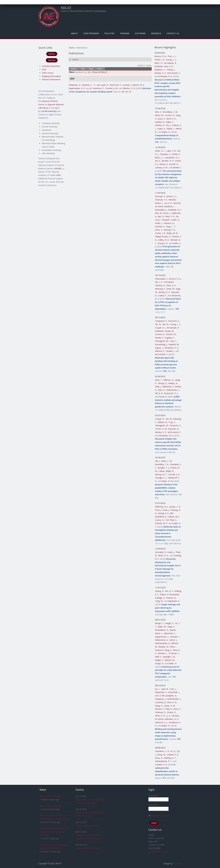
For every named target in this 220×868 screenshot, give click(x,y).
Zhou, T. (159, 230)
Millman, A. (168, 380)
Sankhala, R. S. (175, 210)
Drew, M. (171, 289)
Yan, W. (166, 324)
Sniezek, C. (175, 637)
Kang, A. (168, 650)
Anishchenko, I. (174, 699)
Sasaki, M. (169, 331)
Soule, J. (166, 510)
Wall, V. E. (159, 63)
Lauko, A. (161, 129)
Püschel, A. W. (112, 88)
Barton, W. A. (138, 85)
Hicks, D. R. (160, 716)
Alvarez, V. (160, 709)
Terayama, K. (161, 321)
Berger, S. (159, 623)
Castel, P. (162, 295)
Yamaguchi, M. (162, 341)
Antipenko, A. (75, 85)
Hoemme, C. (99, 88)
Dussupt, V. (160, 196)
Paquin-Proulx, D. (163, 236)
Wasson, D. (169, 223)
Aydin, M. (162, 627)
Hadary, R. (173, 383)
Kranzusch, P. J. (171, 393)
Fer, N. (158, 324)
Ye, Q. (173, 751)
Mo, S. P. (159, 282)
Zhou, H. (159, 758)
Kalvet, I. (171, 129)
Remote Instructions (51, 79)
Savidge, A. (160, 598)
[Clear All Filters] (100, 72)
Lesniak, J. (127, 85)
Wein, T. (159, 380)
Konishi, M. (171, 334)
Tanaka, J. (170, 351)
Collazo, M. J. (173, 517)
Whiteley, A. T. (170, 758)
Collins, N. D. (164, 240)
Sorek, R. (163, 397)
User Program (91, 33)
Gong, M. (161, 755)
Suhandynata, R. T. (163, 761)
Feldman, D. (161, 712)
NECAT (66, 8)
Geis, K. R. (169, 66)
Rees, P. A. (170, 216)
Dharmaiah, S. (161, 279)
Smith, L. (159, 223)
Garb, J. (158, 387)
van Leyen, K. (103, 85)
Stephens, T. (160, 70)
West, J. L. (159, 158)
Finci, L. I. (172, 56)
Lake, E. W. (171, 151)
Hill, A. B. (159, 393)
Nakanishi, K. (174, 601)
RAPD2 (52, 54)
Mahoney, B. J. (162, 507)
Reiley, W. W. (172, 233)
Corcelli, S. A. (174, 474)
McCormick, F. (174, 73)
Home (72, 48)
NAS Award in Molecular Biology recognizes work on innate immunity (54, 832)
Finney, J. (171, 70)
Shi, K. (158, 161)
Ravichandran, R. (163, 643)
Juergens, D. (171, 696)
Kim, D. (158, 112)
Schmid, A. (160, 227)
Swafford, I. (169, 206)
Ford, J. (158, 510)
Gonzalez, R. (161, 552)
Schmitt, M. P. (161, 523)
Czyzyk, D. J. (160, 328)
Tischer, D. (170, 115)
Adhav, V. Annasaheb (170, 594)
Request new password (159, 816)
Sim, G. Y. (169, 591)
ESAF (44, 69)
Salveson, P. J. (161, 722)
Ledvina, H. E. (173, 755)
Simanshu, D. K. (165, 76)
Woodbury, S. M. (170, 112)
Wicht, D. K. (163, 556)
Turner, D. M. (161, 429)
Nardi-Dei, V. (116, 85)
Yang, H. (171, 627)
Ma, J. (158, 461)
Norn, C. (177, 709)
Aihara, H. (164, 164)
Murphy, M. (164, 647)
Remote (52, 60)
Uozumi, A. (160, 334)
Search (75, 59)
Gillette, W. (163, 422)
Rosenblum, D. (162, 630)
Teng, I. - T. (171, 227)
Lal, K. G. (168, 203)
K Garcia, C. (174, 653)
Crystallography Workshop (88, 826)
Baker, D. (166, 132)
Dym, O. (162, 390)
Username (154, 795)
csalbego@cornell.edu (158, 851)
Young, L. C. (171, 60)
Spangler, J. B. (169, 657)
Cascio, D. (160, 520)
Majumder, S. (161, 692)
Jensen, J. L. (172, 196)
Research (156, 33)
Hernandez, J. (161, 210)
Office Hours (48, 73)
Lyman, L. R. (175, 507)
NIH (58, 175)
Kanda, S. (159, 338)
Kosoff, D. (174, 164)
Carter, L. (173, 640)
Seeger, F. (169, 623)
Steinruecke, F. (173, 390)
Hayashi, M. (174, 344)
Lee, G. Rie (160, 696)
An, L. (158, 689)
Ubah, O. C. (160, 151)
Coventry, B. (161, 702)
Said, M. (165, 689)
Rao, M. (159, 213)
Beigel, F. (159, 660)
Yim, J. (168, 125)
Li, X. (168, 716)
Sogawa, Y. (170, 338)
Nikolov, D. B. (129, 88)
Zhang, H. (159, 591)
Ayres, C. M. (167, 461)
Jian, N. (161, 216)
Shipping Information (51, 76)
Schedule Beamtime (51, 66)
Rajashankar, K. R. (77, 88)
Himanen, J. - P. (89, 85)
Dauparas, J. (161, 699)
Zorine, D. (172, 712)
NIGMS (58, 169)
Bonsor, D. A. (161, 56)
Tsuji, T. (173, 341)
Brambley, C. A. (162, 464)
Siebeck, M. (170, 660)
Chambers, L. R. (162, 751)
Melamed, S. (168, 387)
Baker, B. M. (167, 481)
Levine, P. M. (169, 706)
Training (125, 33)
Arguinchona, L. (162, 637)
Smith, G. (175, 220)
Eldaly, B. (170, 471)
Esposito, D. (174, 429)
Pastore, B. (171, 598)
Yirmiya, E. (162, 383)
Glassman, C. (170, 633)
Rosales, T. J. (163, 468)
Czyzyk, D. (160, 419)
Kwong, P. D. (170, 230)
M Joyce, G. (163, 243)
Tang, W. (159, 601)
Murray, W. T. (161, 474)
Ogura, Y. (159, 348)
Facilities (109, 33)
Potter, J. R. (160, 60)
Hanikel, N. (160, 122)
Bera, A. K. (171, 119)
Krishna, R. (160, 125)
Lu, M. (89, 88)
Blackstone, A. (161, 640)
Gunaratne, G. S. (172, 158)
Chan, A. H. (171, 285)
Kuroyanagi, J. (161, 344)
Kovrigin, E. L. (161, 478)
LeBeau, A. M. (161, 168)
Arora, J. (167, 213)
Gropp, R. (159, 663)
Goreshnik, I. (174, 692)
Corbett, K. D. (161, 765)
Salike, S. (170, 122)
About (74, 33)
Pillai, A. (169, 709)
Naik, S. (158, 657)
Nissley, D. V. (160, 73)
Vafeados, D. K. (172, 719)
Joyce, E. (162, 119)
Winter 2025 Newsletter (50, 796)
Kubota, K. (160, 351)
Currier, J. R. (160, 233)
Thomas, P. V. (161, 200)
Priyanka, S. (165, 154)
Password (154, 805)
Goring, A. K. (163, 513)
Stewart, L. (163, 653)
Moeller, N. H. (168, 161)
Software (140, 33)
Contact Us (173, 33)
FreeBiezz (177, 863)
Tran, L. (173, 689)
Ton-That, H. (171, 520)
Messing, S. (160, 289)
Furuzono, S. (174, 321)
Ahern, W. (159, 115)
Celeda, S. (176, 154)
